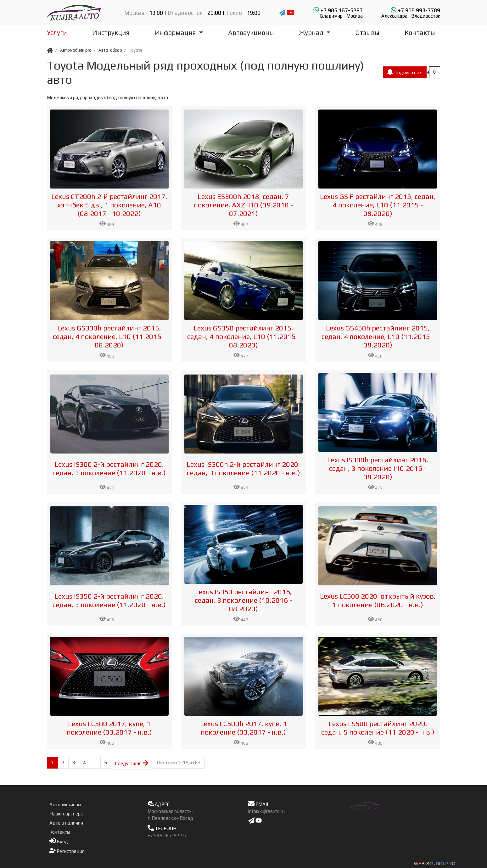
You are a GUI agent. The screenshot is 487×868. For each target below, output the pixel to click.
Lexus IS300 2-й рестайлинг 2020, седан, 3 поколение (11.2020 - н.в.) (109, 468)
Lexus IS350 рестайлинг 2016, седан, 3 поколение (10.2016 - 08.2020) (243, 600)
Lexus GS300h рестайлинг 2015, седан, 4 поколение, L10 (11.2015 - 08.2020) (109, 336)
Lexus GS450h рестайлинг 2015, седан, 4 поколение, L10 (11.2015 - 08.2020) (378, 336)
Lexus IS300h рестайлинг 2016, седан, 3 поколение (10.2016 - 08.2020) (378, 468)
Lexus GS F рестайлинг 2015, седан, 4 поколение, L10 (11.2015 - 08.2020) (378, 205)
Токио (234, 13)
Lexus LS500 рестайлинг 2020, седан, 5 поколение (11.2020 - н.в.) (378, 728)
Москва (134, 13)
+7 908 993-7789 (411, 13)
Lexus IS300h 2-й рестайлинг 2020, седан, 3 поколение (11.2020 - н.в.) (243, 468)
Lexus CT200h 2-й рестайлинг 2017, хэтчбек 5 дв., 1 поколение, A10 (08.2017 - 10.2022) (109, 205)
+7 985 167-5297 (338, 13)
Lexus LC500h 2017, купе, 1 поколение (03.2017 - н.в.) (244, 728)
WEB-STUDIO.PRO (435, 863)
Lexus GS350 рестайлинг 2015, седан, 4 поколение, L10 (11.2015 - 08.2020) (244, 336)
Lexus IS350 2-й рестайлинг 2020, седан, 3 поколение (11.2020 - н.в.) (109, 600)
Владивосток (185, 13)
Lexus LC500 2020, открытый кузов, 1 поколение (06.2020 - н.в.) (378, 600)
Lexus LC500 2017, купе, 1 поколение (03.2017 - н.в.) (109, 728)
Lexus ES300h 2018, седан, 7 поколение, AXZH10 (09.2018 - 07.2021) (243, 205)
